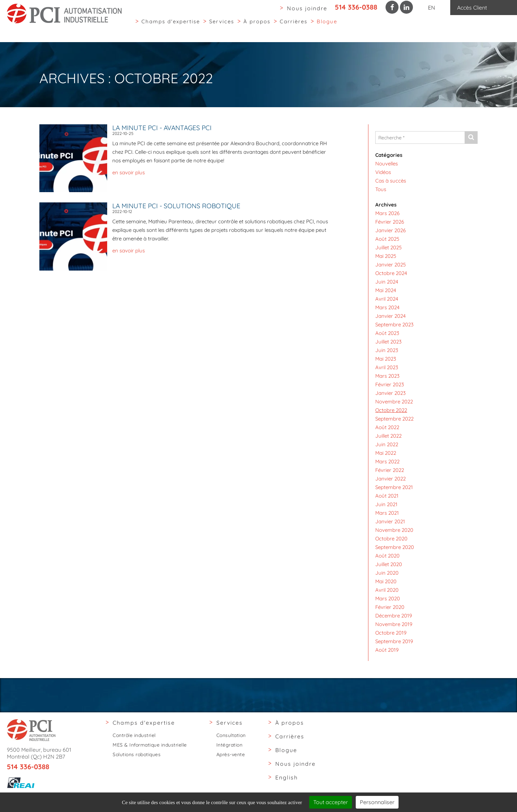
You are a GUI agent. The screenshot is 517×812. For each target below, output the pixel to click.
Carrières (294, 27)
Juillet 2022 (388, 436)
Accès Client (472, 8)
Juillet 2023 (388, 342)
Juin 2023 (387, 350)
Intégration (230, 745)
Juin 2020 (387, 573)
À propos (257, 27)
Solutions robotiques (137, 754)
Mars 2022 (387, 461)
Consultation (231, 735)
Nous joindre (307, 8)
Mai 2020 (386, 581)
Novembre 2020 (394, 530)
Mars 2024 (387, 307)
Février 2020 (390, 607)
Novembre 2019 (394, 624)
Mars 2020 (388, 598)
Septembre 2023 (394, 324)
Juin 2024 (387, 282)
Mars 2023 (387, 376)
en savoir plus (129, 172)
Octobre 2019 (391, 633)
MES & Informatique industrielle (150, 745)
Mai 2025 (386, 256)
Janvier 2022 (390, 479)
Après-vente (231, 754)
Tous (381, 189)
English (287, 777)
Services (222, 27)
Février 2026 (390, 222)
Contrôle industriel (134, 735)
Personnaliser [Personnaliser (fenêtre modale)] (377, 802)
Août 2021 (387, 496)
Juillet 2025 (388, 247)
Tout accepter (331, 802)
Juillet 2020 (389, 564)
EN (432, 8)
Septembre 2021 (394, 487)
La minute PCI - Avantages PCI (162, 128)
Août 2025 (387, 239)
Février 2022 (390, 470)
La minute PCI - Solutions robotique (176, 206)
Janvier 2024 (390, 316)
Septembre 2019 (394, 641)
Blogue (327, 27)
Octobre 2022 (391, 410)
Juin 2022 (387, 444)
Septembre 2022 (394, 419)
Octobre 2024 (391, 273)
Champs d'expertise (171, 27)
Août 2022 (387, 427)
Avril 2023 (387, 367)
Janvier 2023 (390, 393)
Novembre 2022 (394, 402)
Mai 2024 (386, 290)
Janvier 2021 (390, 521)
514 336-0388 (356, 7)
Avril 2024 (387, 299)
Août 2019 (387, 650)
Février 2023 (390, 384)
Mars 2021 (387, 513)
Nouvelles (387, 164)
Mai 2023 (386, 359)
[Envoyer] (471, 138)
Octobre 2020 (391, 539)
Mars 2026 (387, 213)
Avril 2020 (387, 590)
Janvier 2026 (390, 230)
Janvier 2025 (390, 265)
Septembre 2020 (395, 547)
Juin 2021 (386, 504)
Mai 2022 (386, 453)
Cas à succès (391, 181)
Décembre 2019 (394, 616)
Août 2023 (387, 333)
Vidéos (383, 172)
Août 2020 (387, 556)
